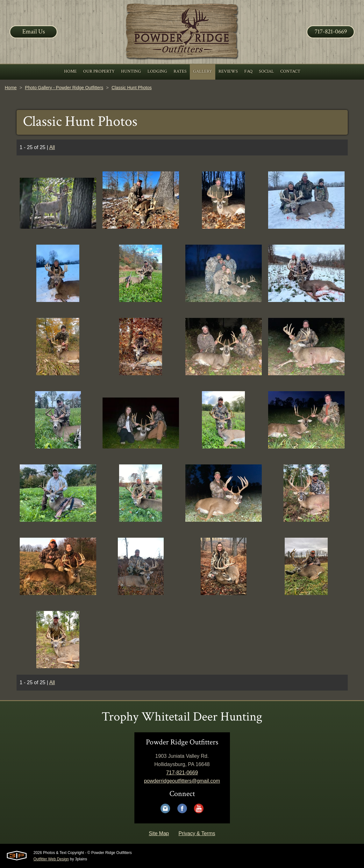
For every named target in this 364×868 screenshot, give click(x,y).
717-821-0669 (331, 32)
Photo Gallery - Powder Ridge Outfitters (64, 88)
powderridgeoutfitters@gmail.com (182, 781)
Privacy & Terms (197, 833)
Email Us (34, 32)
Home (11, 88)
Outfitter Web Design (51, 859)
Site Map (159, 833)
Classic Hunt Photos (132, 88)
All (52, 147)
